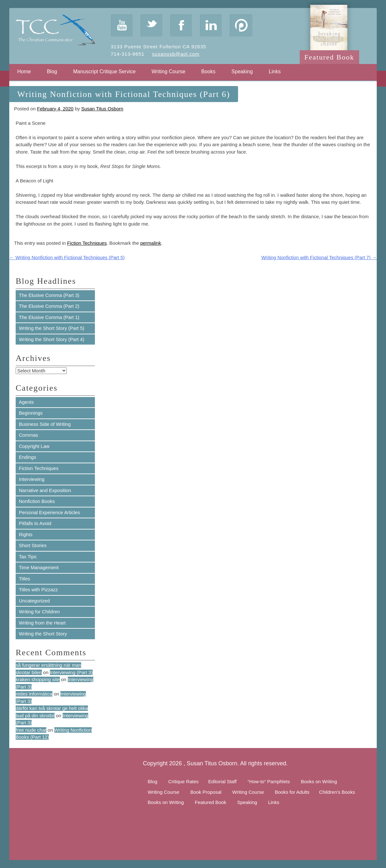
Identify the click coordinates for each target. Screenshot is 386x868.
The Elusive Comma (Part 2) (49, 306)
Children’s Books (337, 792)
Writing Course (168, 72)
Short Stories (33, 545)
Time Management (39, 567)
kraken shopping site (38, 679)
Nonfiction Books (37, 501)
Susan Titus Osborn (102, 109)
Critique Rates (183, 781)
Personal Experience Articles (49, 512)
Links (275, 72)
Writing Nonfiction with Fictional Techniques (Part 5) (67, 257)
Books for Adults (292, 792)
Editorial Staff (223, 781)
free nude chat (31, 730)
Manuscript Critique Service (104, 72)
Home (24, 72)
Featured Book (329, 57)
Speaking (242, 72)
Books (208, 72)
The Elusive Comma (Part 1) (49, 317)
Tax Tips (28, 557)
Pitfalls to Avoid (35, 523)
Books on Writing (319, 781)
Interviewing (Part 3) (71, 672)
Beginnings (31, 413)
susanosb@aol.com (176, 54)
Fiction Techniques (87, 243)
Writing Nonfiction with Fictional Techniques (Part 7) (319, 257)
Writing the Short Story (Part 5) (52, 328)
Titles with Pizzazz (38, 589)
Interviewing (32, 479)
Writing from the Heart (42, 623)
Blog (52, 72)
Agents (26, 402)
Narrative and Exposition (45, 490)
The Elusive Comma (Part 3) (49, 295)
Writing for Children (39, 612)
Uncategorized (34, 601)
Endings (27, 457)
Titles (24, 579)
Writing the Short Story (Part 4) (52, 339)
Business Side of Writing (45, 424)
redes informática (34, 694)
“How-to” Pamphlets (269, 781)
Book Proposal (206, 792)
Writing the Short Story (43, 634)
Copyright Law (34, 446)
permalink (151, 243)
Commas (28, 435)
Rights (26, 534)
